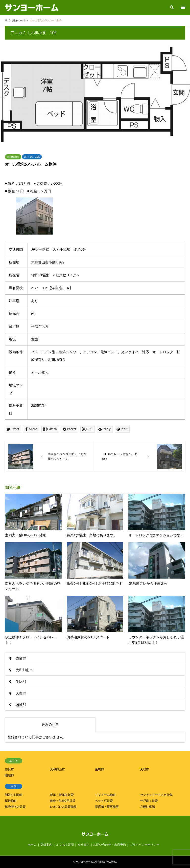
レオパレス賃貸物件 (63, 807)
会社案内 (84, 845)
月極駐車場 (147, 807)
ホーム (32, 845)
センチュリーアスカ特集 (156, 795)
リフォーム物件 (105, 795)
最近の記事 (50, 724)
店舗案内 (46, 845)
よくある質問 (65, 845)
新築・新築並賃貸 (62, 795)
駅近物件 (11, 801)
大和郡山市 (13, 157)
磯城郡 (21, 705)
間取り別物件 (14, 795)
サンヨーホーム (84, 862)
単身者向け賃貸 (15, 807)
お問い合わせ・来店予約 (110, 845)
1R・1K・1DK (32, 157)
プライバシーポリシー (144, 845)
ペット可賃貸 (104, 801)
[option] (95, 94)
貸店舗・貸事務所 (107, 807)
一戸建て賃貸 (149, 801)
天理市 (21, 693)
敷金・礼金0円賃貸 (63, 801)
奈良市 (21, 658)
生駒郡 (21, 682)
